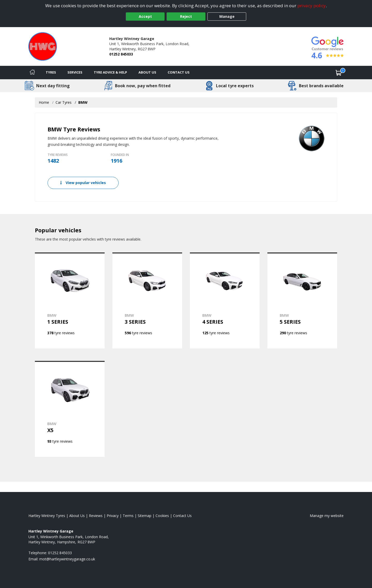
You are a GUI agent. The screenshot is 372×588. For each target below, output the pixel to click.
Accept (145, 16)
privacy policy (312, 6)
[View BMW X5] (70, 409)
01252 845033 (121, 54)
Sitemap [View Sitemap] (145, 516)
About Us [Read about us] (77, 516)
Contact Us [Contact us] (179, 72)
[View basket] (339, 73)
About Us (147, 72)
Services (75, 72)
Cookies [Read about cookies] (162, 516)
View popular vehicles (83, 183)
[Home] (32, 73)
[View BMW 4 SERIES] (225, 300)
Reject (186, 16)
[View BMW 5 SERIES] (302, 300)
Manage (227, 16)
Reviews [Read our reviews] (96, 516)
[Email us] (67, 559)
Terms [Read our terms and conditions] (128, 516)
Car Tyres (64, 102)
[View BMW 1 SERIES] (70, 300)
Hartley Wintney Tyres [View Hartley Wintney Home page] (47, 516)
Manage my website (327, 516)
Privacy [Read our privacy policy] (113, 516)
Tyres (51, 72)
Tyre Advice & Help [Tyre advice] (110, 72)
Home (44, 102)
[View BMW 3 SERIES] (147, 300)
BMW (83, 102)
